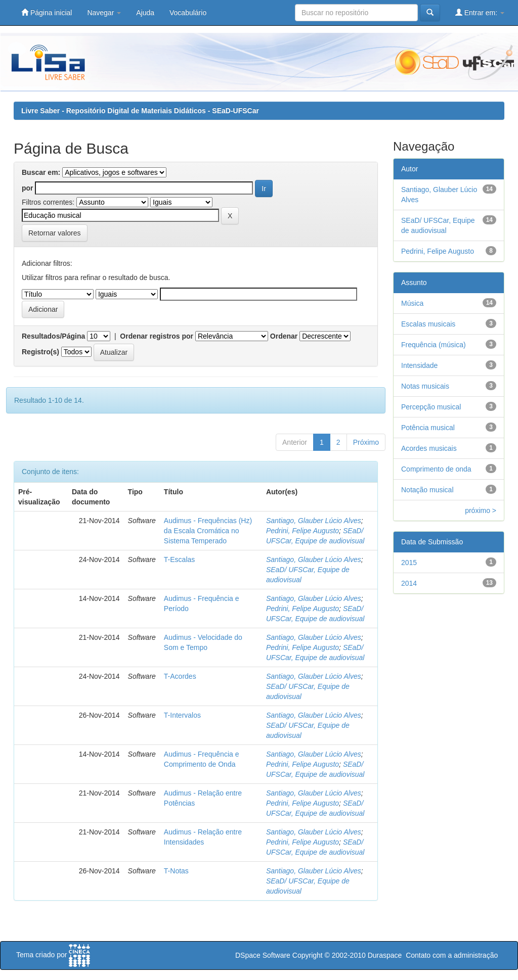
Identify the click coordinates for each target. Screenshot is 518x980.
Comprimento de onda (436, 469)
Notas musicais (425, 386)
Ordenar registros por (157, 336)
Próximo (366, 442)
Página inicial (47, 12)
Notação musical (427, 490)
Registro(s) (40, 352)
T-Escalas (179, 559)
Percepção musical (431, 407)
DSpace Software (263, 955)
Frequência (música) (434, 345)
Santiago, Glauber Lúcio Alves (314, 521)
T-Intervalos (182, 715)
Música (412, 303)
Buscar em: (41, 172)
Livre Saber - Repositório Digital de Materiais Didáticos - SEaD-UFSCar (140, 111)
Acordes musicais (429, 448)
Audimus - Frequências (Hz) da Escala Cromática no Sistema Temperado (208, 531)
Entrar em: (480, 12)
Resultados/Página (53, 336)
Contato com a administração (452, 955)
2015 (409, 563)
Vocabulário (188, 13)
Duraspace (385, 955)
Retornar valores (55, 233)
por (28, 188)
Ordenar (284, 336)
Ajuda (145, 13)
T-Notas (176, 871)
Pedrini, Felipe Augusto (303, 531)
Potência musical (428, 428)
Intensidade (419, 365)
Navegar (104, 13)
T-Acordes (180, 676)
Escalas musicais (428, 324)
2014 (409, 583)
